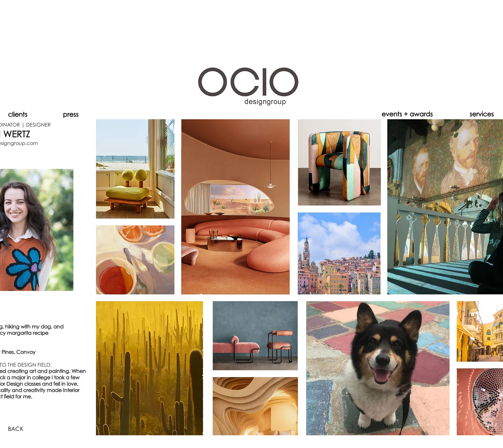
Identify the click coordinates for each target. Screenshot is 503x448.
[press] (71, 114)
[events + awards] (407, 114)
